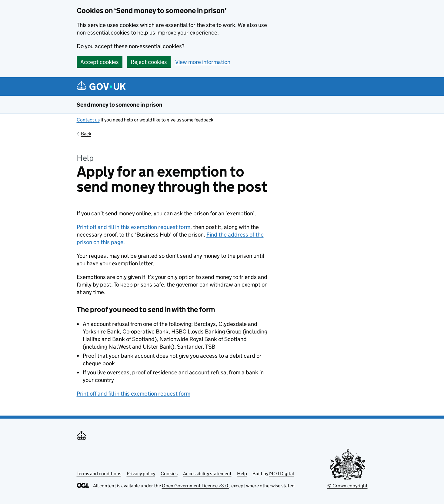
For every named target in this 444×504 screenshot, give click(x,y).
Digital (282, 474)
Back (86, 134)
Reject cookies (149, 62)
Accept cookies (100, 62)
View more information (203, 62)
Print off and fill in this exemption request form (134, 227)
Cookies (169, 474)
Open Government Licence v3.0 (195, 486)
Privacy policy (141, 474)
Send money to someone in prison (120, 105)
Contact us (88, 120)
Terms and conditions (99, 474)
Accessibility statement (207, 474)
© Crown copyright (347, 486)
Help (242, 474)
